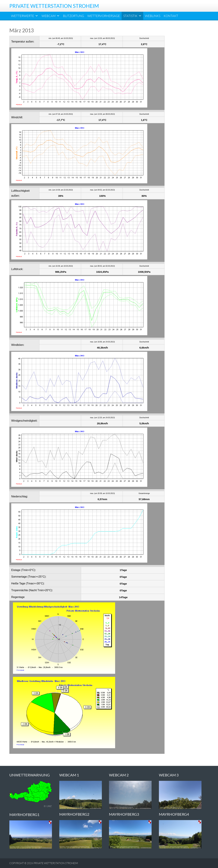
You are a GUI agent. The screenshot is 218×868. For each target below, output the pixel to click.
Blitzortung (73, 16)
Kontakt (171, 16)
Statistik (132, 16)
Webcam (51, 16)
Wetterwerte (25, 16)
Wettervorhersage (104, 16)
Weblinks (153, 16)
